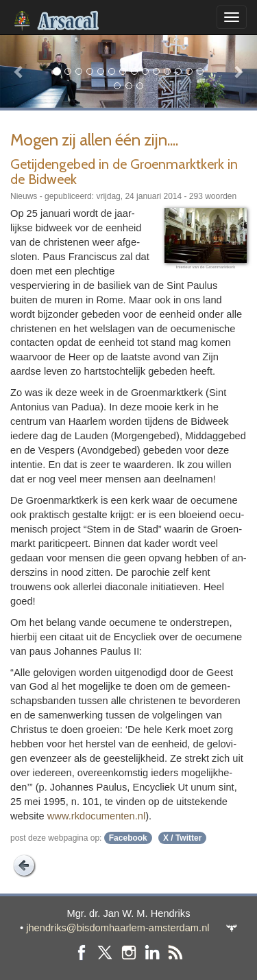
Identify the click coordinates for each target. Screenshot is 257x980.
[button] (19, 71)
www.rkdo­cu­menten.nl (96, 816)
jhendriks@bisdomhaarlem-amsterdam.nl (118, 928)
